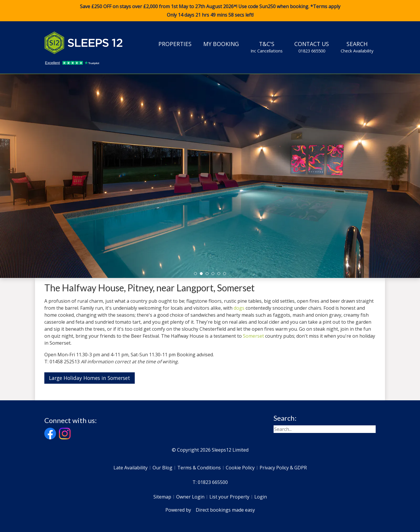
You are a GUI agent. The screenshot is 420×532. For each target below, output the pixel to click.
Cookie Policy (240, 468)
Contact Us (312, 47)
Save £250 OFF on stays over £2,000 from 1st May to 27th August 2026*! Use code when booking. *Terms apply (210, 11)
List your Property (229, 497)
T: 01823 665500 (210, 482)
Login (261, 497)
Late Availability (131, 468)
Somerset (253, 336)
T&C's (267, 47)
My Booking (221, 44)
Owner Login (190, 497)
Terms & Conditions (199, 468)
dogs (239, 308)
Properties (175, 44)
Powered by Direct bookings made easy (210, 510)
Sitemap (162, 497)
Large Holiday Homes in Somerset (90, 378)
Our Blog (162, 468)
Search (357, 47)
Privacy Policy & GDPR (283, 468)
